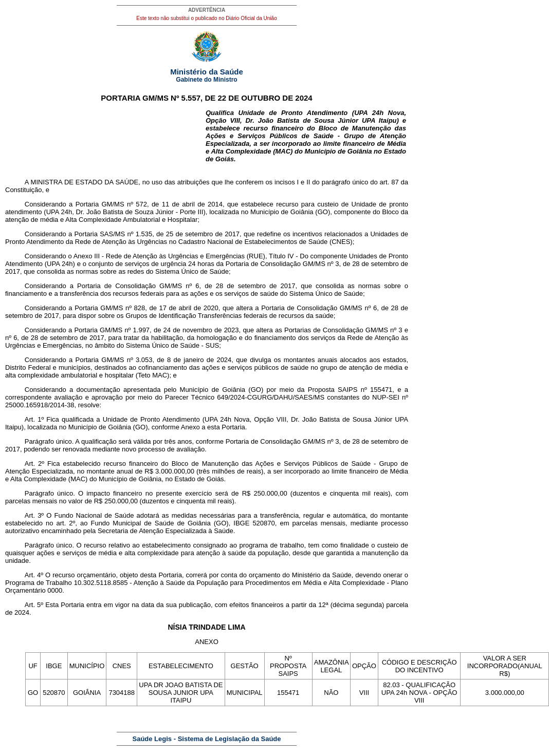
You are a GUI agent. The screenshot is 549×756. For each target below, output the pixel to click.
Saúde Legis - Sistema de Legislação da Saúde (207, 739)
